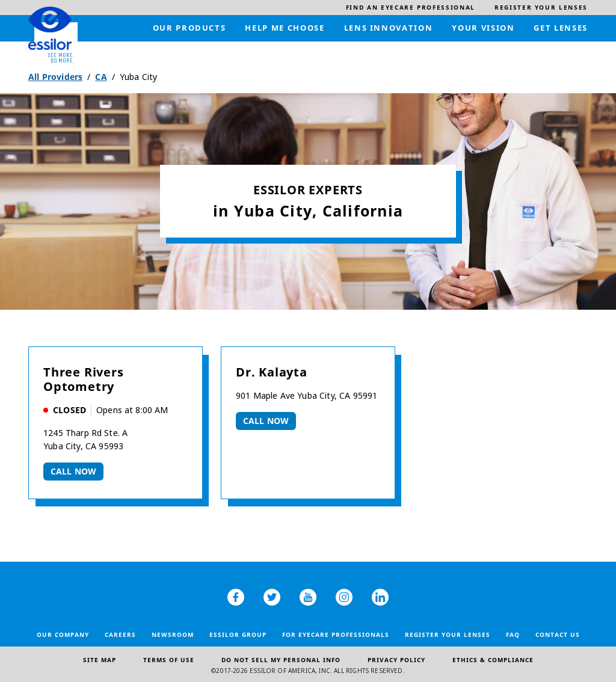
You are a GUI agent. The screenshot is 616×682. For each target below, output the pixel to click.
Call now (73, 471)
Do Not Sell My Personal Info (281, 660)
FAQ (513, 634)
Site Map (100, 660)
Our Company (63, 634)
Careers (120, 634)
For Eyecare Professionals (336, 634)
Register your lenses (448, 634)
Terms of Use (169, 660)
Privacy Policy (396, 660)
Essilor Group (238, 634)
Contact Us (558, 634)
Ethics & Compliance (493, 660)
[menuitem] (411, 8)
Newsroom (173, 634)
